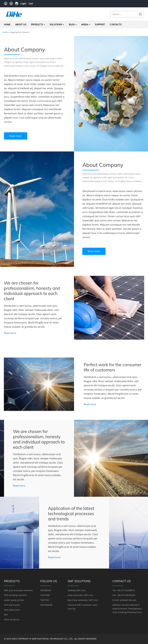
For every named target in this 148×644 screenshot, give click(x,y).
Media (85, 25)
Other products (12, 620)
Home (7, 25)
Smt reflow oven (12, 610)
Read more (16, 136)
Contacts (116, 25)
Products (37, 25)
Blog (72, 25)
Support (100, 25)
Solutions (56, 25)
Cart (31, 4)
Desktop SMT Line (77, 590)
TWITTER (45, 600)
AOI (6, 615)
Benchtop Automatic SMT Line (83, 600)
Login (23, 4)
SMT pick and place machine (18, 590)
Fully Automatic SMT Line (80, 595)
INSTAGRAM (46, 605)
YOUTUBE (45, 595)
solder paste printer (14, 600)
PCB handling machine (15, 595)
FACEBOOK (46, 590)
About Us (21, 25)
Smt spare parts (12, 605)
